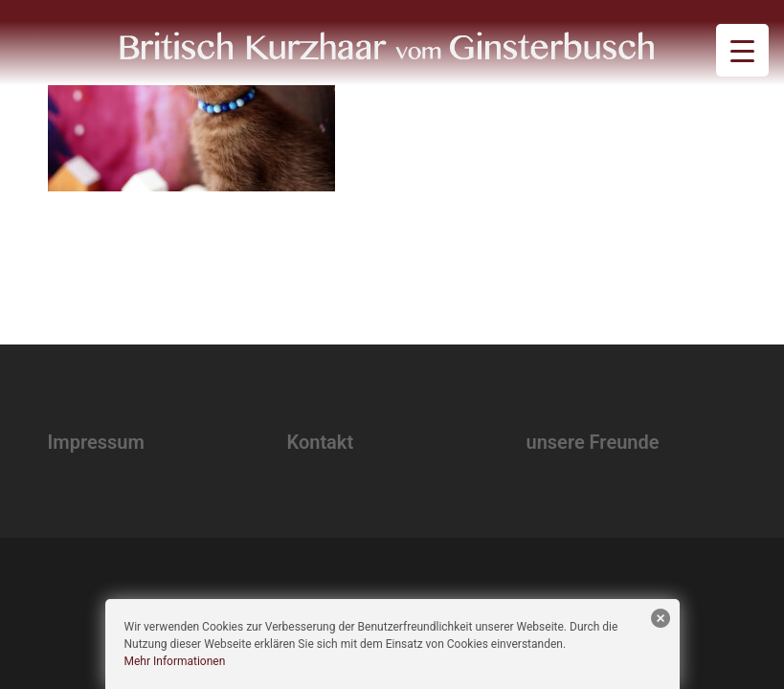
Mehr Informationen (175, 661)
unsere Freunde (593, 442)
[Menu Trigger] (742, 50)
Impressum (96, 442)
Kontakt (321, 442)
